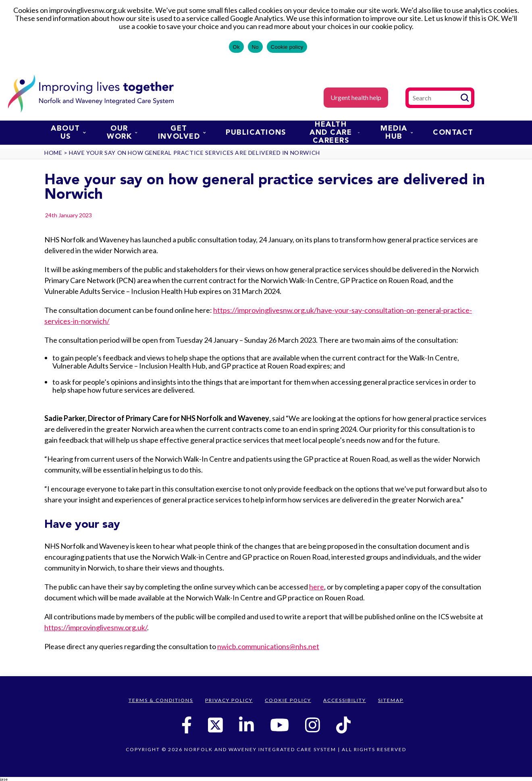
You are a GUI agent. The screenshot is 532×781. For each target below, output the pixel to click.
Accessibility (345, 700)
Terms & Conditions (161, 700)
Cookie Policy (288, 700)
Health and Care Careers (335, 133)
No (255, 47)
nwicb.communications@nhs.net (268, 646)
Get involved (182, 133)
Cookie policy (287, 47)
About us (68, 133)
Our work (122, 133)
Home (53, 153)
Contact (453, 133)
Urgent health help (356, 97)
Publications (256, 133)
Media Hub (397, 133)
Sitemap (391, 700)
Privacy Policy (229, 700)
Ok (236, 47)
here (317, 587)
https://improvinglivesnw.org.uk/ (96, 627)
